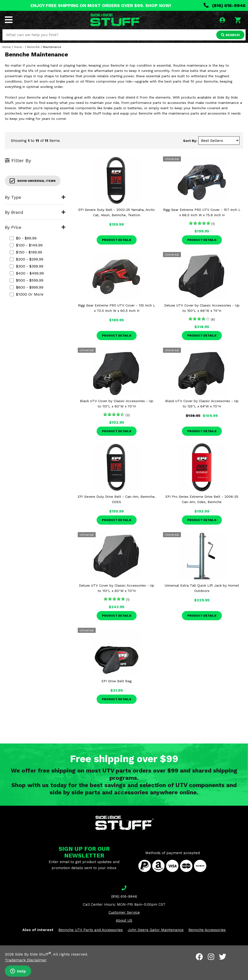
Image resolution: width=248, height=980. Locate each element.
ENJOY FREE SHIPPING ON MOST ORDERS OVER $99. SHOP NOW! (101, 5)
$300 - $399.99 (27, 266)
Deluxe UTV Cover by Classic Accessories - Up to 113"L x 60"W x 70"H (117, 588)
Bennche (33, 47)
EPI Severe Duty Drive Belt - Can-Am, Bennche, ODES (117, 499)
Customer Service (124, 912)
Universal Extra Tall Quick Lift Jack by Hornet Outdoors (202, 588)
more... (19, 47)
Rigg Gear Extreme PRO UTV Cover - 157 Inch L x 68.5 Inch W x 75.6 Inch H (202, 212)
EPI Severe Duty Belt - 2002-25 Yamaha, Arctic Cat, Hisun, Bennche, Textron (117, 212)
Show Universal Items (33, 181)
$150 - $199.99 (26, 252)
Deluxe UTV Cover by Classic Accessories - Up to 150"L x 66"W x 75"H (202, 308)
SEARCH (230, 35)
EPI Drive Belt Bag (116, 681)
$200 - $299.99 (27, 259)
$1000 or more (27, 294)
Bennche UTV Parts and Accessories (91, 930)
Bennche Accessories (207, 930)
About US (124, 920)
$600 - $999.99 (27, 287)
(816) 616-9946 (225, 5)
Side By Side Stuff (33, 954)
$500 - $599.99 (27, 280)
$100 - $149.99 (26, 245)
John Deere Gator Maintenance (156, 930)
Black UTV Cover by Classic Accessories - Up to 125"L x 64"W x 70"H (202, 404)
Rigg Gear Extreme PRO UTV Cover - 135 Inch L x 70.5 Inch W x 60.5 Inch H (117, 308)
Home (7, 47)
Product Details (117, 240)
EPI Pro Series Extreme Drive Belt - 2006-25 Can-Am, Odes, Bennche (202, 499)
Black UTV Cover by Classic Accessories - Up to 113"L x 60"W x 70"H (117, 404)
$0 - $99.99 (23, 238)
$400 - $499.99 (27, 273)
